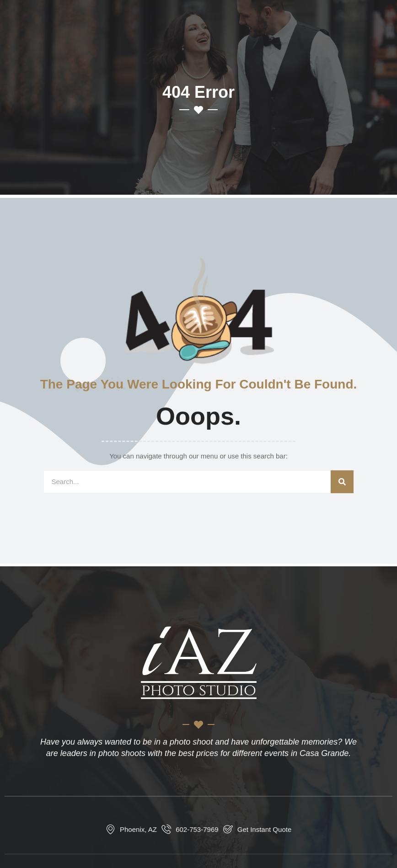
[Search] (342, 482)
